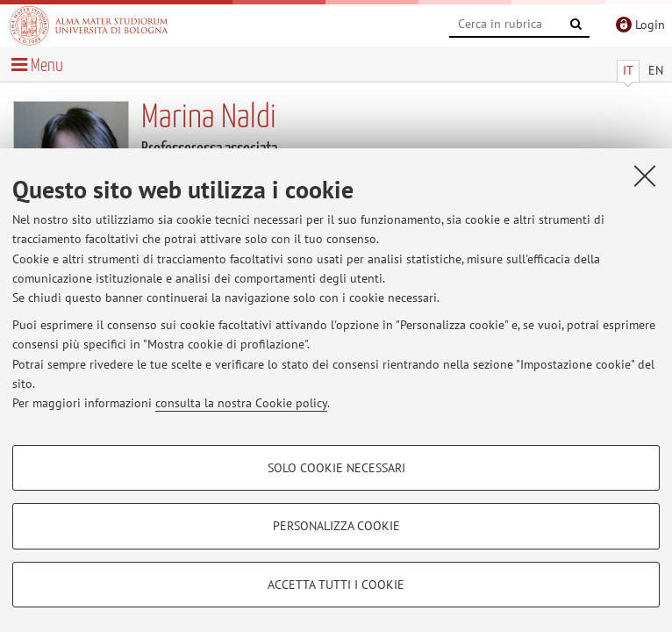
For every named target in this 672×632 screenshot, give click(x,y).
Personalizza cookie (336, 526)
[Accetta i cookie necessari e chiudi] (645, 176)
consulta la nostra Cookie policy (241, 403)
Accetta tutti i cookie (336, 585)
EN (656, 70)
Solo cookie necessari (336, 468)
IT (628, 70)
